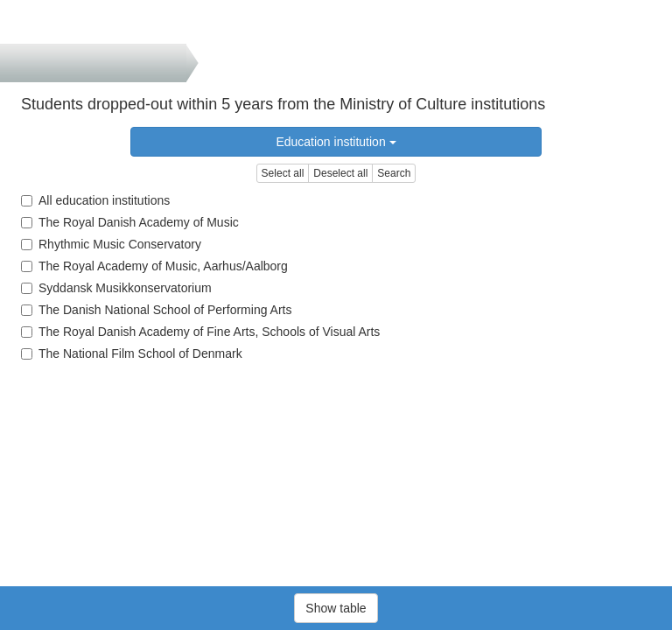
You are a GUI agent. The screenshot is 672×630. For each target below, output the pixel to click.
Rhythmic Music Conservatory (111, 244)
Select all (283, 173)
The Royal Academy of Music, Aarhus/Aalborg (154, 266)
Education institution (336, 142)
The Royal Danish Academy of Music (130, 222)
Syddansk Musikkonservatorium (116, 288)
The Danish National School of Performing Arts (156, 310)
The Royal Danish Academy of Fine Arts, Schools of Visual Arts (200, 332)
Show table (336, 608)
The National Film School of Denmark (132, 353)
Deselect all (340, 173)
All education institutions (95, 200)
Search (394, 173)
